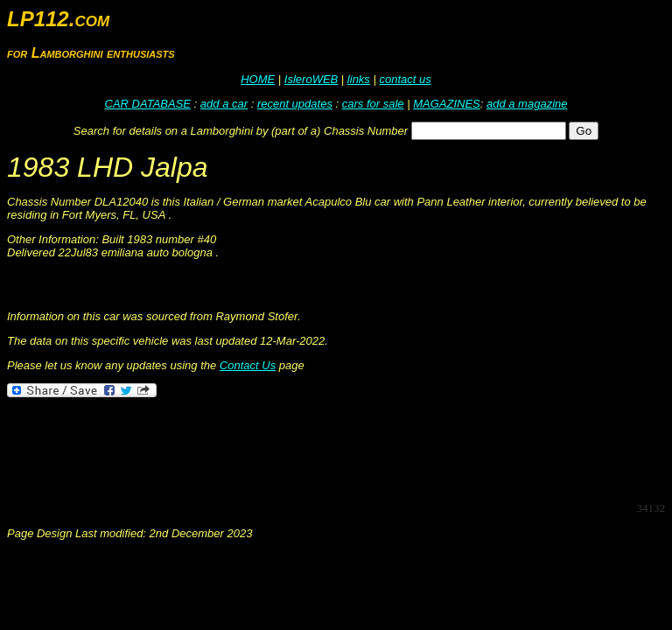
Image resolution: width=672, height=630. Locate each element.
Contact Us (248, 365)
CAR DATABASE (148, 104)
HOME (258, 79)
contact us (405, 79)
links (359, 79)
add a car (224, 104)
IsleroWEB (311, 79)
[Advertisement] (325, 448)
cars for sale (373, 104)
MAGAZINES (447, 104)
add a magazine (527, 104)
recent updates (295, 104)
